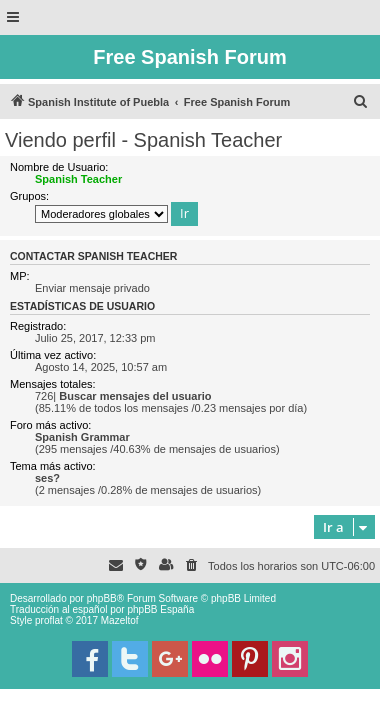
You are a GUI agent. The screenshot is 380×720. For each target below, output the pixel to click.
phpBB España (160, 609)
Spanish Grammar (82, 437)
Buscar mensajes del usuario (135, 396)
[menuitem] (361, 102)
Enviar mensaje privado (92, 288)
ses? (47, 478)
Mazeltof (120, 620)
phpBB (102, 598)
